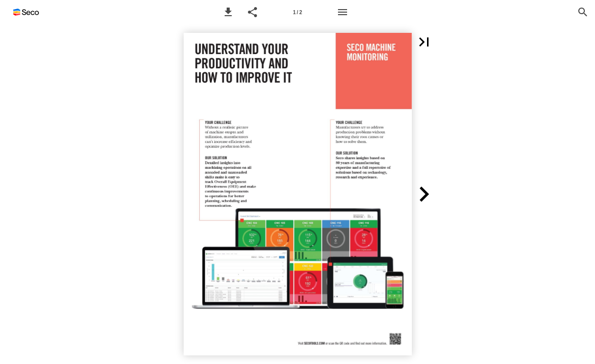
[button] (228, 12)
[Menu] (343, 12)
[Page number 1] (297, 12)
